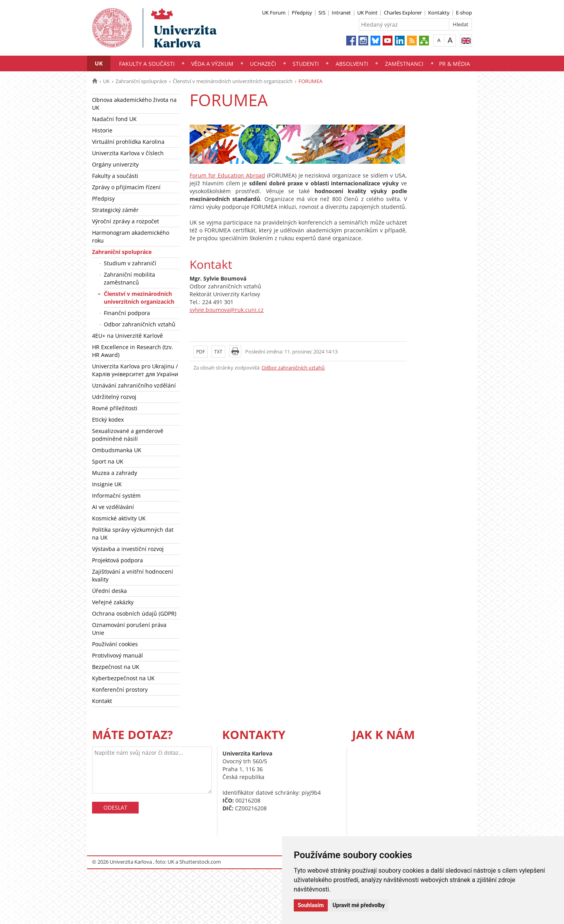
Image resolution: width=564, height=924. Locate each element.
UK (99, 63)
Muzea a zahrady (115, 473)
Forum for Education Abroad (227, 175)
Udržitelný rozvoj (114, 397)
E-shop (464, 13)
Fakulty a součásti (147, 64)
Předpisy (302, 13)
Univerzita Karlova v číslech (128, 153)
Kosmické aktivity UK (119, 518)
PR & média (455, 64)
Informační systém (116, 496)
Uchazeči (263, 64)
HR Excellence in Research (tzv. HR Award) (133, 351)
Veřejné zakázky (113, 602)
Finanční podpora (127, 313)
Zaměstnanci (404, 64)
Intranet (341, 13)
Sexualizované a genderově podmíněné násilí (128, 435)
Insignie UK (107, 484)
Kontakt (102, 701)
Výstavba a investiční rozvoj (128, 549)
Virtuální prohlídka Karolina (128, 142)
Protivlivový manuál (117, 655)
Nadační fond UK (114, 119)
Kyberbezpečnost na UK (123, 678)
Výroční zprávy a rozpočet (126, 221)
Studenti (306, 64)
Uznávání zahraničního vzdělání (134, 385)
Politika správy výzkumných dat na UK (133, 534)
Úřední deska (109, 591)
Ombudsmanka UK (117, 450)
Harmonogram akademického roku (131, 236)
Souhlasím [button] (311, 905)
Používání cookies (115, 644)
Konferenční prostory (120, 689)
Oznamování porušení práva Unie (129, 629)
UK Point (367, 13)
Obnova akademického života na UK (134, 104)
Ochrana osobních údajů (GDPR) (134, 613)
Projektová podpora (117, 560)
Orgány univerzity (115, 164)
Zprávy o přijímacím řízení (126, 187)
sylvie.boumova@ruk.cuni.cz (227, 310)
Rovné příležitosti (115, 408)
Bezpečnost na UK (116, 667)
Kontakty (439, 13)
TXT (218, 352)
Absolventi (352, 64)
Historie (102, 130)
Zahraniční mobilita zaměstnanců (129, 278)
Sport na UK (108, 461)
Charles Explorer (403, 13)
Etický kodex (108, 419)
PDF (201, 352)
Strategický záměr (115, 210)
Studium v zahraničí (130, 263)
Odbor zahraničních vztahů (140, 324)
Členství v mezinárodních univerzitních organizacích (233, 81)
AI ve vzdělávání (113, 507)
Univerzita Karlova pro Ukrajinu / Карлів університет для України (135, 370)
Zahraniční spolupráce (141, 81)
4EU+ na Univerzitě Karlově (127, 336)
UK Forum (274, 13)
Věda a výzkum (212, 64)
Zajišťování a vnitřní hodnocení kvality (133, 575)
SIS (322, 13)
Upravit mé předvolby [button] (359, 905)
